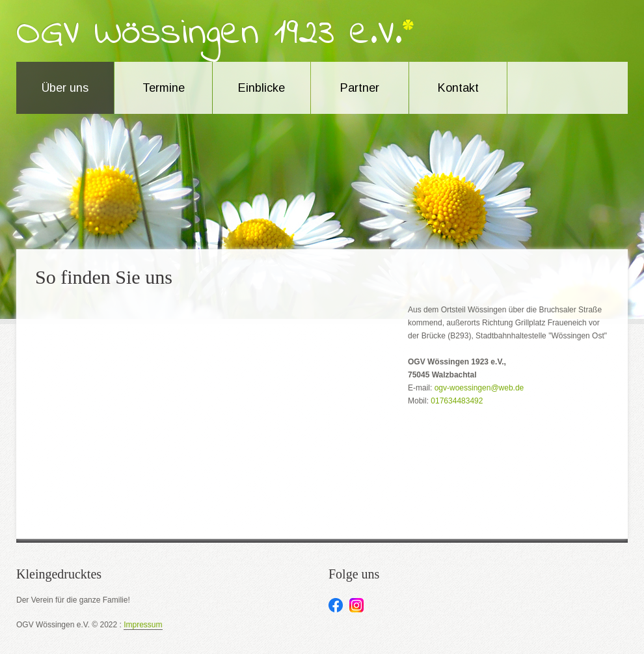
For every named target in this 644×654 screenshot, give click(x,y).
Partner (360, 88)
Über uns (65, 88)
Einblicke (262, 88)
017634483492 (457, 401)
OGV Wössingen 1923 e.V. (209, 34)
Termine (164, 88)
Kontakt (458, 88)
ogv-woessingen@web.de (479, 388)
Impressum (143, 625)
